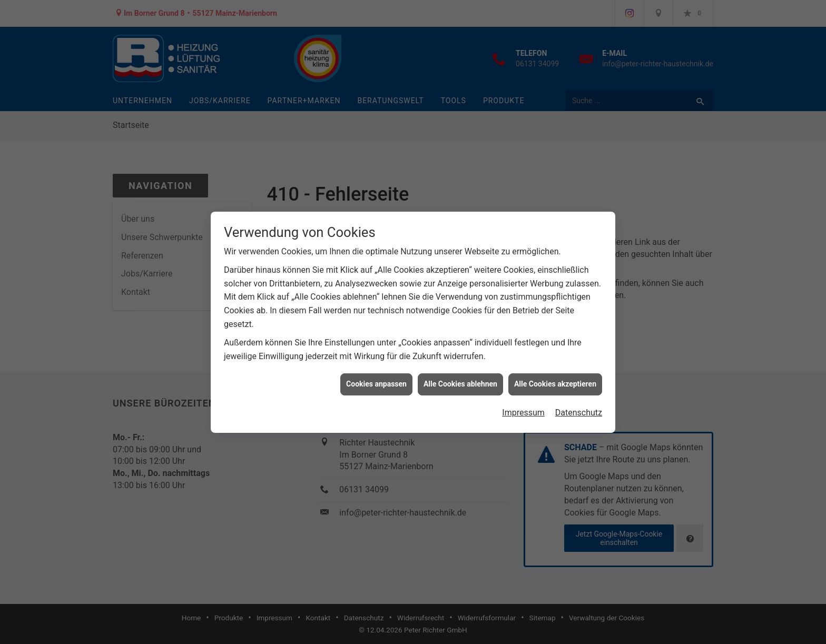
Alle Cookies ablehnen (460, 383)
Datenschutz (579, 412)
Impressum (523, 412)
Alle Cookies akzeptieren (555, 383)
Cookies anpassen (376, 383)
